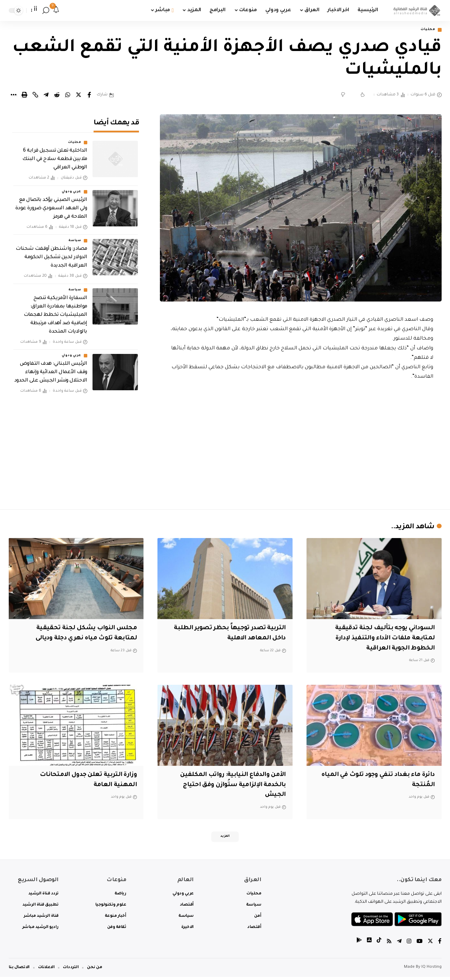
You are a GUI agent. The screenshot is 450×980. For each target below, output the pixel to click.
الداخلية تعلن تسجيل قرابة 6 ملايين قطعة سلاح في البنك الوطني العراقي (55, 155)
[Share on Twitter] (79, 96)
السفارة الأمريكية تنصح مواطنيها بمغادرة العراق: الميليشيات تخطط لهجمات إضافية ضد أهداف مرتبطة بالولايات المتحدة (56, 311)
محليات (426, 30)
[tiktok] (377, 945)
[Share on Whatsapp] (68, 96)
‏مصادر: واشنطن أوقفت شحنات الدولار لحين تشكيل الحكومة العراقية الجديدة (51, 253)
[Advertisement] (301, 444)
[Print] (24, 96)
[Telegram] (398, 945)
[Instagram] (408, 945)
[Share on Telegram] (46, 96)
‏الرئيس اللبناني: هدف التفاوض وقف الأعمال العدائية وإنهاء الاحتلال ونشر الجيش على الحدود (51, 368)
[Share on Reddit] (57, 96)
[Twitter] (430, 945)
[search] (46, 10)
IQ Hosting (431, 970)
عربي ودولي (72, 187)
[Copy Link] (35, 96)
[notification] (56, 10)
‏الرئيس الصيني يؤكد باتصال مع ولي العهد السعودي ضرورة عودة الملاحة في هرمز (51, 204)
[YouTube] (419, 945)
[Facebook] (440, 945)
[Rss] (388, 945)
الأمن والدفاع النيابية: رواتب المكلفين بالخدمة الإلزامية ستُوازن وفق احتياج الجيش (229, 786)
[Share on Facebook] (89, 96)
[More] (14, 96)
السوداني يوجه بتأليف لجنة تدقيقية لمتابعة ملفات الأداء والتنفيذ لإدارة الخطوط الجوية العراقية (382, 639)
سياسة (75, 236)
